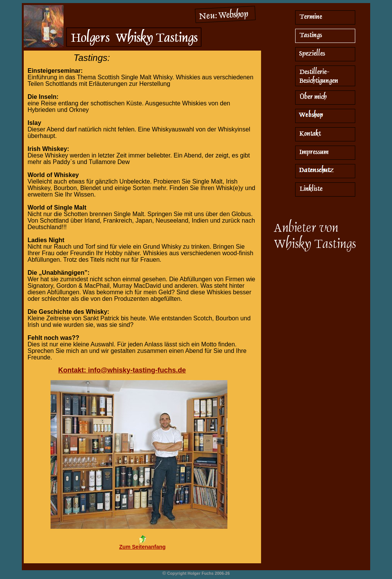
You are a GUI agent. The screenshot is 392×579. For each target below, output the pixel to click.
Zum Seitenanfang (142, 547)
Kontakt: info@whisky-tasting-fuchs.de (122, 370)
